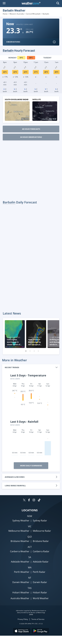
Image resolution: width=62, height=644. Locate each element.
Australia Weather (20, 598)
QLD (30, 537)
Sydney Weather (21, 521)
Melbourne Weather (19, 531)
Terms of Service (38, 619)
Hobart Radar (40, 592)
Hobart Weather (21, 592)
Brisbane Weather (20, 541)
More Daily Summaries (31, 466)
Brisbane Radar (41, 541)
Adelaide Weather (20, 562)
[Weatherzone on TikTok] (39, 500)
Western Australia (17, 14)
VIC (30, 526)
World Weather (41, 598)
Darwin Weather (21, 582)
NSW (30, 516)
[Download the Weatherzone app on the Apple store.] (22, 631)
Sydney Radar (40, 521)
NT (30, 578)
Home (5, 14)
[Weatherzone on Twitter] (24, 500)
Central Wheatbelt (33, 14)
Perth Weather (22, 572)
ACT (30, 547)
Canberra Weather (20, 551)
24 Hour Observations (31, 137)
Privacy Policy (23, 619)
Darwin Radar (40, 582)
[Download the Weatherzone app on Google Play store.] (40, 631)
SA (30, 557)
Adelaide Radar (41, 562)
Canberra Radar (41, 551)
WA (30, 567)
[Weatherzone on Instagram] (34, 500)
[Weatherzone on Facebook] (29, 500)
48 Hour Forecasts (31, 129)
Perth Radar (39, 572)
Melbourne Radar (42, 531)
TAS (30, 588)
